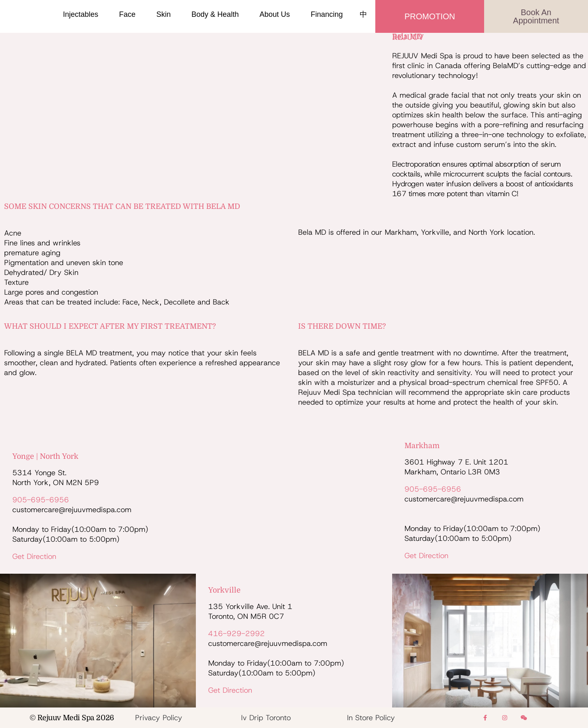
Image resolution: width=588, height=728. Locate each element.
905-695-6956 (41, 500)
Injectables (83, 14)
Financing (327, 14)
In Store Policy (371, 718)
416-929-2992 (237, 634)
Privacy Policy (159, 718)
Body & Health (217, 14)
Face (129, 14)
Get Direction (34, 556)
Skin (166, 14)
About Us (277, 14)
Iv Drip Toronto (266, 718)
